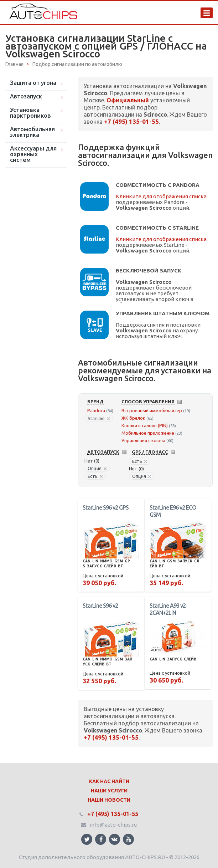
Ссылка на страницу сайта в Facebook (101, 839)
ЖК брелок (133, 418)
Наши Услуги (109, 791)
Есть (95, 476)
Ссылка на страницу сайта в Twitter (87, 839)
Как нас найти (109, 781)
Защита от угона (33, 83)
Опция (97, 468)
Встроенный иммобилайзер (152, 410)
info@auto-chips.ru (113, 825)
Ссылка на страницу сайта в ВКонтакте (114, 839)
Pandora (96, 410)
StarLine (99, 418)
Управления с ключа (143, 440)
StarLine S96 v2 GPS (106, 507)
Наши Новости (109, 800)
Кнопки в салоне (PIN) (145, 425)
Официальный (128, 100)
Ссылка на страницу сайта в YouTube (128, 839)
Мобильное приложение (148, 433)
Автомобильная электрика (32, 132)
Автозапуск (26, 96)
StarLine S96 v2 (100, 606)
